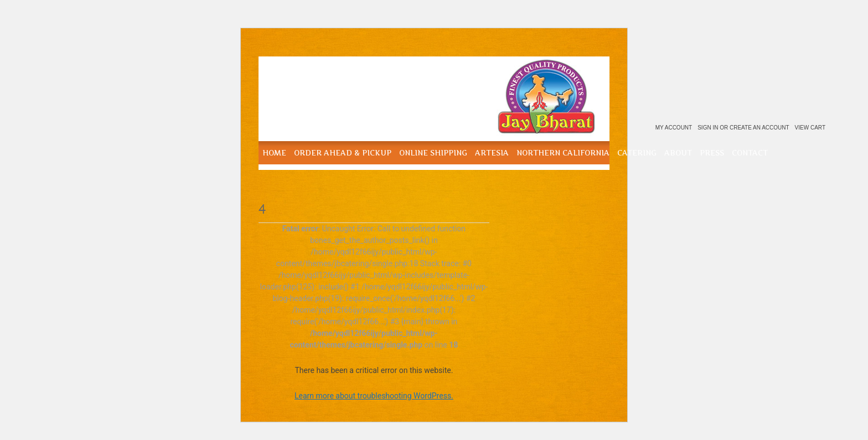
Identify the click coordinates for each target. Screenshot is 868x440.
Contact (750, 153)
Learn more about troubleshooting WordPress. (374, 396)
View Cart (810, 128)
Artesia (492, 153)
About (678, 153)
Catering (637, 153)
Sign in (708, 128)
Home (274, 153)
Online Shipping (433, 153)
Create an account (759, 128)
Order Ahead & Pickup (343, 153)
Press (712, 153)
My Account (674, 128)
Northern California (563, 153)
